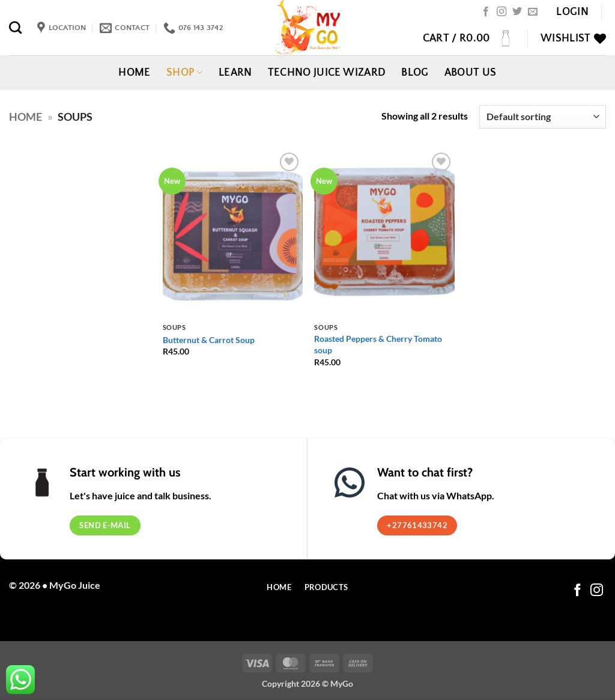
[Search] (15, 27)
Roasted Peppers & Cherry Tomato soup (378, 344)
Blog (415, 73)
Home (134, 73)
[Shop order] (543, 117)
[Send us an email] (533, 12)
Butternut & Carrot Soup (209, 340)
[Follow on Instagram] (501, 12)
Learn (235, 73)
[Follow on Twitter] (517, 12)
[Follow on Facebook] (486, 12)
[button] (572, 12)
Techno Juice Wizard (327, 73)
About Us (471, 73)
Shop (185, 73)
